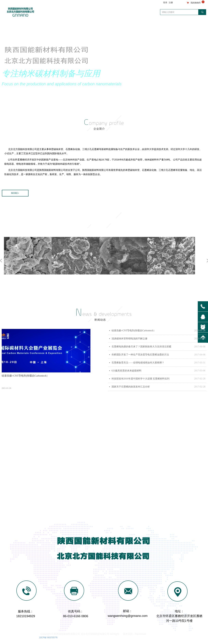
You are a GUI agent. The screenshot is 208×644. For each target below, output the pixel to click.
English (200, 23)
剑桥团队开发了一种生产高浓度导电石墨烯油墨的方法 (140, 355)
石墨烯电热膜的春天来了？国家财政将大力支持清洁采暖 (141, 347)
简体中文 (191, 23)
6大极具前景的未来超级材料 (127, 371)
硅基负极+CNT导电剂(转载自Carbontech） (134, 331)
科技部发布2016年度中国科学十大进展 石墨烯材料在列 (141, 379)
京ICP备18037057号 (48, 637)
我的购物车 (196, 3)
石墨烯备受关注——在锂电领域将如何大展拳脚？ (138, 363)
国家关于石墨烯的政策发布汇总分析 (131, 387)
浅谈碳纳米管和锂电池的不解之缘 (130, 339)
